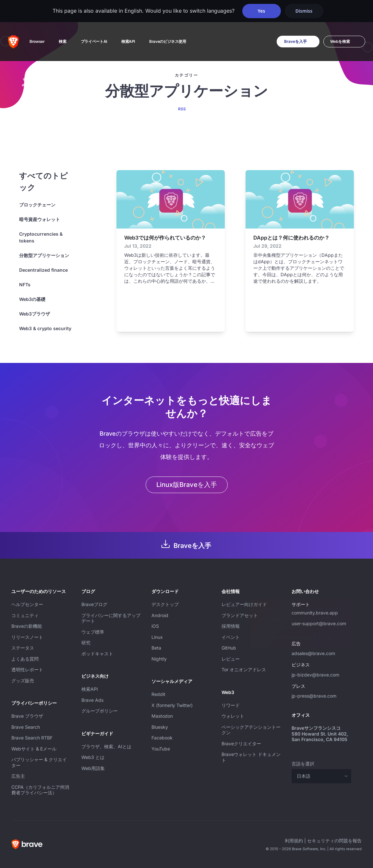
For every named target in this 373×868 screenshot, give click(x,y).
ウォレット (233, 716)
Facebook (162, 738)
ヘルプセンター (27, 604)
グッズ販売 (23, 681)
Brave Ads (92, 700)
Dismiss (304, 11)
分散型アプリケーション (44, 255)
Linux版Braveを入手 (187, 485)
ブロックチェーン (37, 205)
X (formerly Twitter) (172, 705)
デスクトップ (165, 604)
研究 (86, 643)
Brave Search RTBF (32, 738)
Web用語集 (93, 768)
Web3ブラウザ (35, 314)
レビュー (231, 659)
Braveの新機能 (27, 626)
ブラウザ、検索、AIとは (106, 746)
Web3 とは (93, 757)
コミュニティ (25, 615)
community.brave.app (315, 613)
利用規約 (294, 841)
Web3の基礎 (32, 299)
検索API (90, 689)
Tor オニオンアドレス (244, 670)
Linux (157, 637)
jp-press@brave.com (314, 696)
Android (160, 615)
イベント (231, 637)
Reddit (158, 694)
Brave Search (26, 727)
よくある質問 (25, 659)
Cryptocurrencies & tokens (41, 237)
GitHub (229, 648)
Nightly (159, 659)
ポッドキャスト (97, 654)
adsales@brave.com (321, 652)
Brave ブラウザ (27, 716)
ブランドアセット (240, 615)
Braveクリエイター (241, 744)
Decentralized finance (43, 270)
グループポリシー (100, 711)
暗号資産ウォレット (40, 219)
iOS (155, 626)
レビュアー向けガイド (244, 604)
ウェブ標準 (93, 632)
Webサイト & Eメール (34, 749)
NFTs (25, 285)
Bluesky (160, 727)
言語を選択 (303, 764)
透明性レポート (27, 670)
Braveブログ (94, 604)
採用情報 (231, 626)
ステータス (23, 648)
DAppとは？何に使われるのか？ (291, 238)
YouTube (161, 749)
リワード (231, 705)
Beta (156, 648)
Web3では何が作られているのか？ (165, 238)
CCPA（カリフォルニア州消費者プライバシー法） (40, 790)
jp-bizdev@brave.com (315, 675)
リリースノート (27, 637)
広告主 (18, 776)
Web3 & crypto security (45, 328)
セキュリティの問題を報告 (334, 841)
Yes (262, 11)
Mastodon (162, 716)
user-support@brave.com (319, 623)
